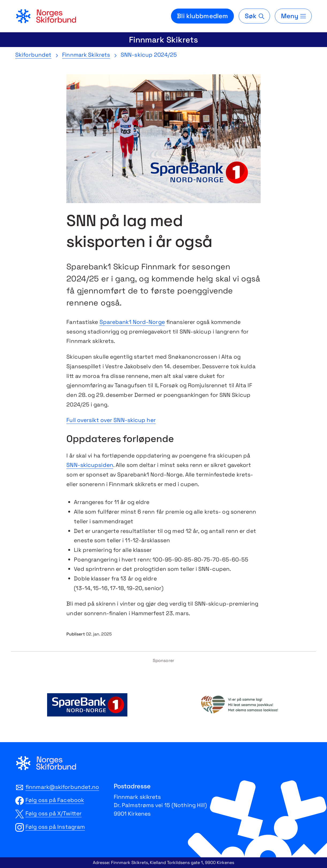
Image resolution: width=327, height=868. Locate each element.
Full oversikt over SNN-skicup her (111, 420)
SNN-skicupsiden (90, 465)
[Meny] (293, 16)
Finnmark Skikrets (163, 40)
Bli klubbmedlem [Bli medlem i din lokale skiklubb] (202, 16)
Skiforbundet (33, 55)
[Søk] (254, 16)
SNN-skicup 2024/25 (149, 55)
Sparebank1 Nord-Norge (132, 322)
